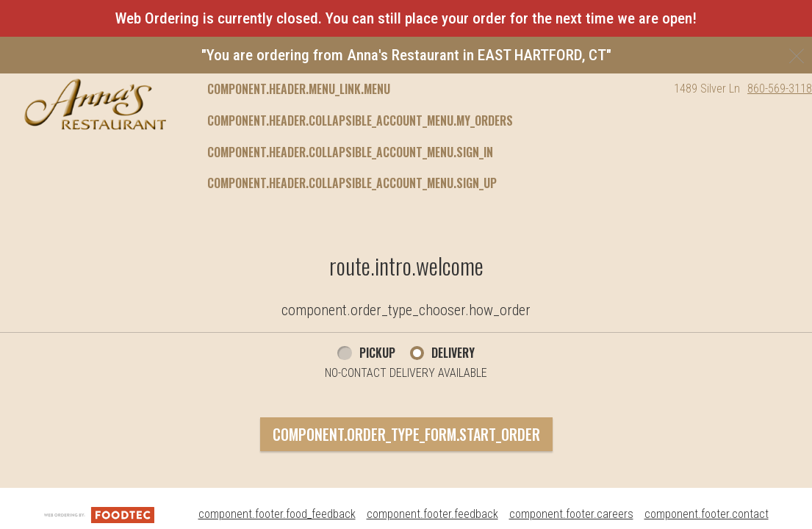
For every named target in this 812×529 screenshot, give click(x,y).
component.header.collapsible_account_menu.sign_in (350, 152)
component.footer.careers (571, 514)
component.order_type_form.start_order (406, 434)
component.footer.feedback (432, 514)
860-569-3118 (780, 89)
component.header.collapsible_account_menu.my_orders (360, 120)
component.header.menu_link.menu (299, 89)
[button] (95, 104)
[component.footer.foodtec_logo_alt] (99, 514)
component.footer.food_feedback (277, 514)
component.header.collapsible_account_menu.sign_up (352, 183)
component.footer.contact (707, 514)
